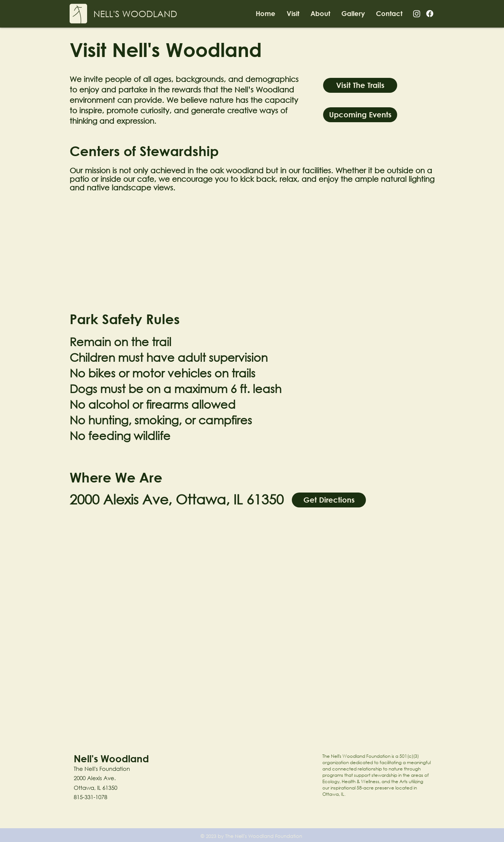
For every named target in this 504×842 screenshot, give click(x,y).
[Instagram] (417, 14)
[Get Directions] (329, 500)
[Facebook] (430, 14)
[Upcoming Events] (360, 115)
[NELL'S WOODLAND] (135, 14)
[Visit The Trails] (360, 85)
